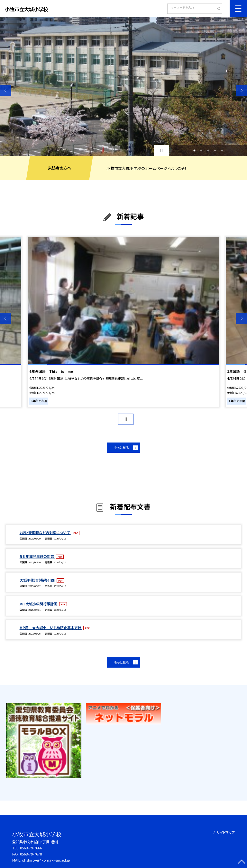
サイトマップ (226, 832)
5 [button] (222, 151)
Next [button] (241, 90)
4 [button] (215, 151)
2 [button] (201, 151)
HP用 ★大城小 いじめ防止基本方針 (51, 627)
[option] (123, 87)
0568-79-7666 (31, 848)
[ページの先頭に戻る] (241, 862)
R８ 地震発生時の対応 (37, 556)
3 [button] (208, 151)
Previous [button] (6, 90)
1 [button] (194, 151)
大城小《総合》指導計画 (38, 580)
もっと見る (121, 447)
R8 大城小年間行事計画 (39, 604)
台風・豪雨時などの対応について (45, 532)
